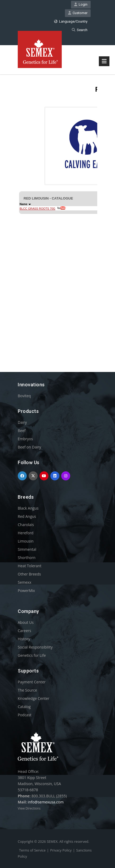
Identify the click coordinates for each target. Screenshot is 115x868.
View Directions (29, 808)
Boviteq (24, 396)
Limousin (26, 541)
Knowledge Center (34, 698)
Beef (22, 431)
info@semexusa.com (46, 802)
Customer (78, 13)
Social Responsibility (35, 647)
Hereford (26, 533)
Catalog (24, 707)
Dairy (22, 422)
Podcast (25, 715)
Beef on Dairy (29, 447)
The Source (27, 690)
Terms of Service (32, 850)
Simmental (27, 549)
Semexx (25, 582)
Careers (24, 631)
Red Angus (27, 516)
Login (81, 4)
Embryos (25, 439)
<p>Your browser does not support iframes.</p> (58, 214)
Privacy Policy (61, 850)
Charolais (26, 525)
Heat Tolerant (30, 566)
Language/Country (71, 21)
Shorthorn (27, 558)
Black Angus (28, 508)
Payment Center (32, 682)
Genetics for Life (32, 655)
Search (80, 30)
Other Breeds (29, 574)
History (24, 639)
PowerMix (26, 590)
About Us (26, 622)
